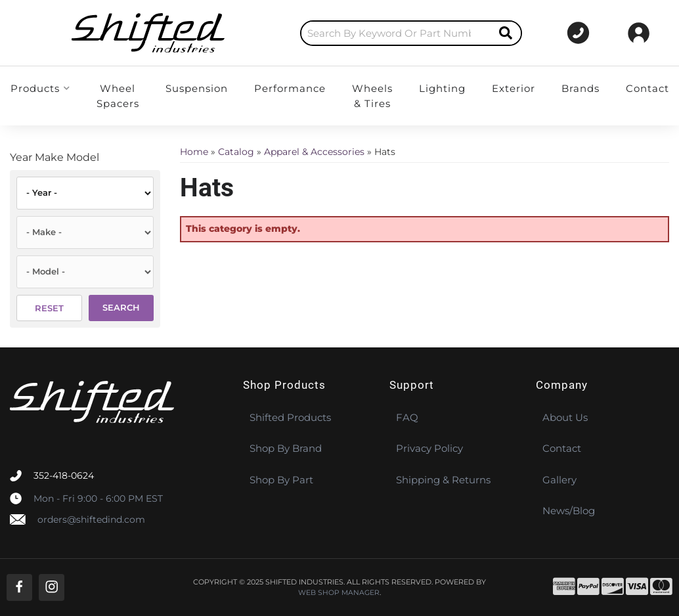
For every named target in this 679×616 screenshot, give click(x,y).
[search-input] (343, 33)
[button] (359, 33)
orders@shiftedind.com (91, 519)
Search (121, 307)
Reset (49, 308)
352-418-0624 (64, 475)
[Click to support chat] (568, 33)
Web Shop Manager (339, 593)
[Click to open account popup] (639, 33)
